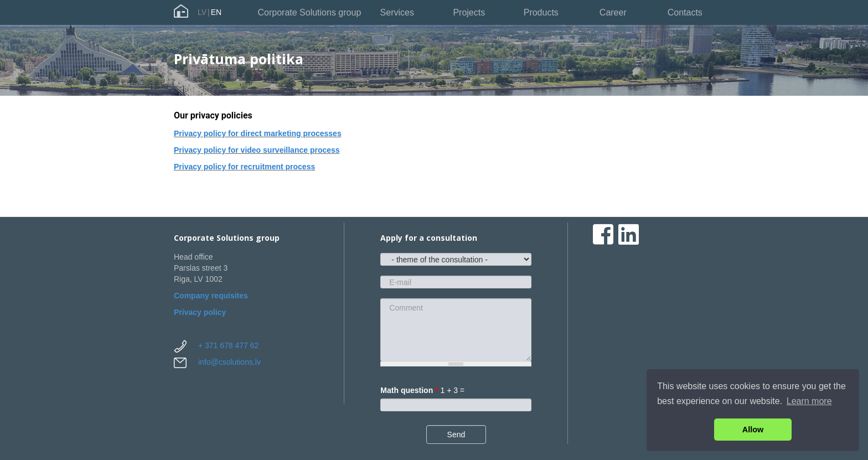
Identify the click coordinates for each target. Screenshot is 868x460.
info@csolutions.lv (229, 362)
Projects (469, 12)
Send (456, 435)
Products (541, 12)
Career (613, 12)
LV (202, 12)
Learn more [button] (809, 401)
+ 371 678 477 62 (228, 345)
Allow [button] (753, 430)
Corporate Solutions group (310, 12)
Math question (409, 390)
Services (397, 12)
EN (216, 12)
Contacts (685, 12)
